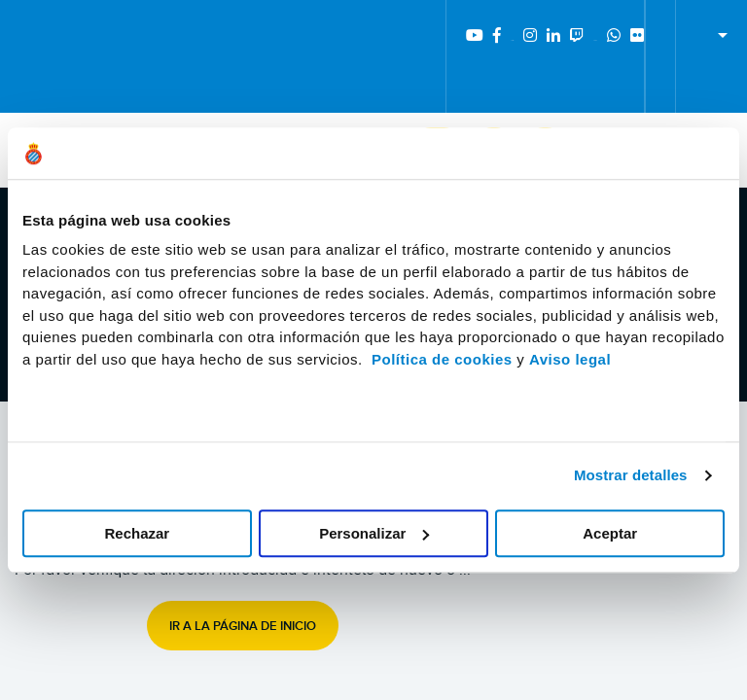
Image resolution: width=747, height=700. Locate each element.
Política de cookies (442, 359)
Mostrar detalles (631, 475)
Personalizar (374, 533)
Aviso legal (570, 359)
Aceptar (610, 533)
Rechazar (137, 533)
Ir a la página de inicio (243, 626)
